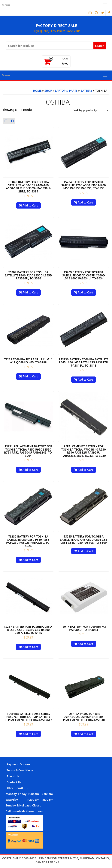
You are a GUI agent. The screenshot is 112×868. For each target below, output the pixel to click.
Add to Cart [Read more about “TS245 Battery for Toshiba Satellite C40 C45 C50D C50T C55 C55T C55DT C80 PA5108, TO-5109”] (85, 551)
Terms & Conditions (20, 770)
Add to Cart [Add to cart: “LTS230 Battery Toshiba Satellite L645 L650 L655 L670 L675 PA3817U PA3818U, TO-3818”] (85, 379)
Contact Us (14, 782)
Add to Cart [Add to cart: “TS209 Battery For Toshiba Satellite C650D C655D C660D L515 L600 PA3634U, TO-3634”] (85, 292)
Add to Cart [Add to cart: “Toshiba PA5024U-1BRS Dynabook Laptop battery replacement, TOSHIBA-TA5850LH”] (85, 734)
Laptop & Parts (66, 91)
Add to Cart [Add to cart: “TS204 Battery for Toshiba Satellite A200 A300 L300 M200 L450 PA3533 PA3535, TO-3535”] (85, 202)
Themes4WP (68, 862)
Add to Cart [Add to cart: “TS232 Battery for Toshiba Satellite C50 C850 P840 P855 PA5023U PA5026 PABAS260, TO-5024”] (30, 560)
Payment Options (18, 764)
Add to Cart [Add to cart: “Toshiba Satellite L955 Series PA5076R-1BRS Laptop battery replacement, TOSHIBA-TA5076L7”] (30, 734)
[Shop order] (91, 110)
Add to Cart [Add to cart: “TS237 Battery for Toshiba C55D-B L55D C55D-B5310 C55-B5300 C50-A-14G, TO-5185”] (30, 647)
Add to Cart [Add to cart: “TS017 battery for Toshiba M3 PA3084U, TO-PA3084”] (85, 644)
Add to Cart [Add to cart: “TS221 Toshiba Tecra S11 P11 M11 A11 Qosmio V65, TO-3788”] (30, 376)
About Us (13, 776)
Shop (48, 91)
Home (37, 91)
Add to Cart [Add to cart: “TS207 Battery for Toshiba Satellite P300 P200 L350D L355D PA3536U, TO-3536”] (30, 292)
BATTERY (86, 91)
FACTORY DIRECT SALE (56, 26)
